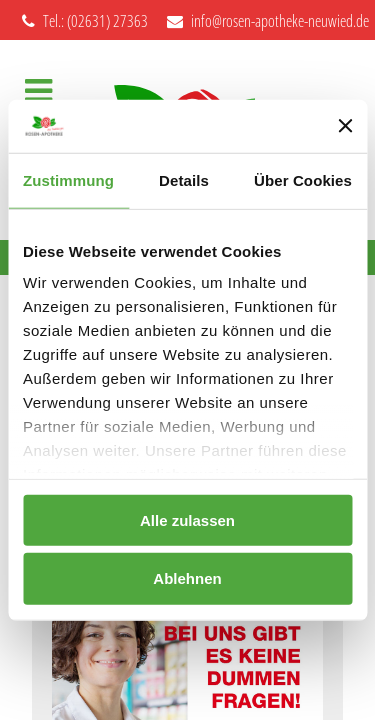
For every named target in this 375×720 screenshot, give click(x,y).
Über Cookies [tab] (303, 179)
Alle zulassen (187, 519)
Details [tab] (184, 179)
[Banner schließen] (345, 126)
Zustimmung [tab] (68, 179)
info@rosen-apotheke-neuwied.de (268, 21)
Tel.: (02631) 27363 (85, 21)
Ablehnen (187, 578)
